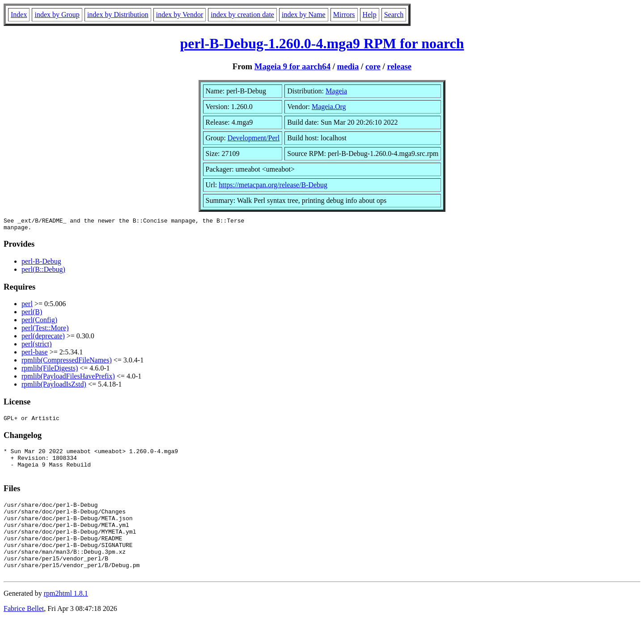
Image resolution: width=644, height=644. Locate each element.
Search (394, 15)
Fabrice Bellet (24, 633)
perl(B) (32, 314)
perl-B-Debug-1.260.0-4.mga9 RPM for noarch (322, 43)
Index (19, 15)
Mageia (336, 91)
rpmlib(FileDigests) (50, 371)
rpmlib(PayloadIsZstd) (54, 387)
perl (27, 306)
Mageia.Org (329, 107)
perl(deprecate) (43, 339)
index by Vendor (180, 15)
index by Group (57, 15)
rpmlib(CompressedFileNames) (67, 363)
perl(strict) (37, 347)
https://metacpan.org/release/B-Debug (273, 185)
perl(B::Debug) (43, 272)
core (373, 66)
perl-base (35, 355)
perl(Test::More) (45, 330)
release (399, 66)
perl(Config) (39, 322)
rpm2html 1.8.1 (66, 617)
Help (370, 15)
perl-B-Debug (41, 264)
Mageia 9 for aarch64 (292, 66)
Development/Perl (254, 138)
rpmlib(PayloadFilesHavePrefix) (68, 379)
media (348, 66)
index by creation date (242, 15)
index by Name (304, 15)
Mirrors (344, 15)
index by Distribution (118, 15)
